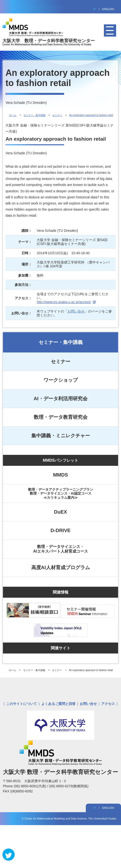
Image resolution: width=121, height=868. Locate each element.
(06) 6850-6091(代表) (30, 786)
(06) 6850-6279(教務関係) (69, 786)
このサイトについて (22, 704)
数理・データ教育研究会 (61, 417)
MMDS (60, 475)
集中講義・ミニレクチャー (61, 436)
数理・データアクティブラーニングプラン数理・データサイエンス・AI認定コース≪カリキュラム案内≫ (61, 493)
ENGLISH (108, 9)
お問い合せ (76, 311)
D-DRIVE (60, 530)
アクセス (108, 704)
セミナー (61, 361)
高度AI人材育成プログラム (61, 567)
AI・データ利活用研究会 (61, 399)
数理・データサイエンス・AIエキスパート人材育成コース (61, 549)
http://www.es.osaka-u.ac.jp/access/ (64, 302)
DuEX (60, 512)
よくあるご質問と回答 (58, 704)
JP (94, 9)
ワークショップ (61, 380)
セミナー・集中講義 (61, 342)
